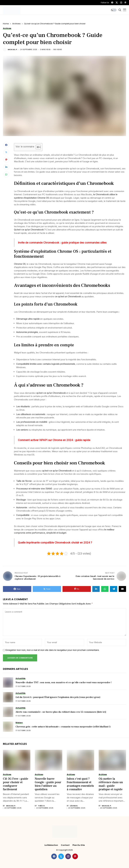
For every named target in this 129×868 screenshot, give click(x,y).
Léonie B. (74, 806)
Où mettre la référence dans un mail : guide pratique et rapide (111, 784)
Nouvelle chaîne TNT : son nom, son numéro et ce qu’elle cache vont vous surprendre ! (64, 682)
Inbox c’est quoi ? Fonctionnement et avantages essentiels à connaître (80, 784)
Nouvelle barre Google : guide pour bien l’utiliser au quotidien (48, 784)
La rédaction (51, 845)
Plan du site (79, 845)
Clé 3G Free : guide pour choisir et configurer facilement (16, 784)
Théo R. (42, 806)
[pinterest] (125, 3)
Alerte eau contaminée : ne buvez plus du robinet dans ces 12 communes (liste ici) (61, 712)
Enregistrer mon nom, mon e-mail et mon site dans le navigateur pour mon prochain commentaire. (52, 650)
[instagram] (121, 3)
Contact (65, 845)
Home (6, 24)
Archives (16, 24)
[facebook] (112, 3)
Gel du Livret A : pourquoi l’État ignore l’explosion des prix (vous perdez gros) (58, 697)
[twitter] (117, 3)
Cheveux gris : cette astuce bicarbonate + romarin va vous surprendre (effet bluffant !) (63, 727)
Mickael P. (13, 50)
